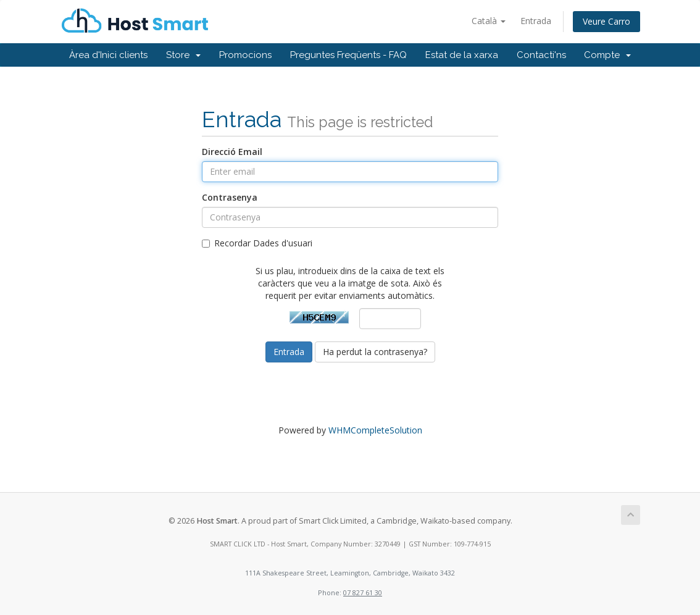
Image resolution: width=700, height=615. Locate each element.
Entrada (536, 21)
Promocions (245, 55)
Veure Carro (606, 21)
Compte (607, 55)
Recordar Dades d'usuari (257, 243)
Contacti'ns (541, 55)
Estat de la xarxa (462, 55)
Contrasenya (230, 197)
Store (183, 55)
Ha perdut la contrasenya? (375, 352)
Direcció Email (232, 152)
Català (489, 21)
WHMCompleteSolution (375, 430)
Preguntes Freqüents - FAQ (348, 55)
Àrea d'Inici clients (108, 55)
